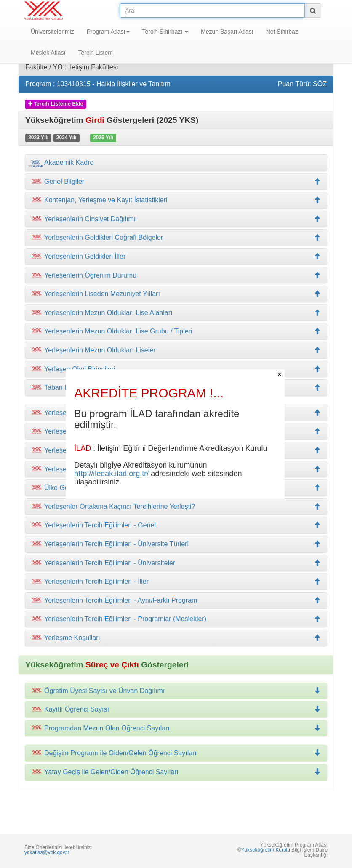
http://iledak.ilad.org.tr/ (111, 474)
